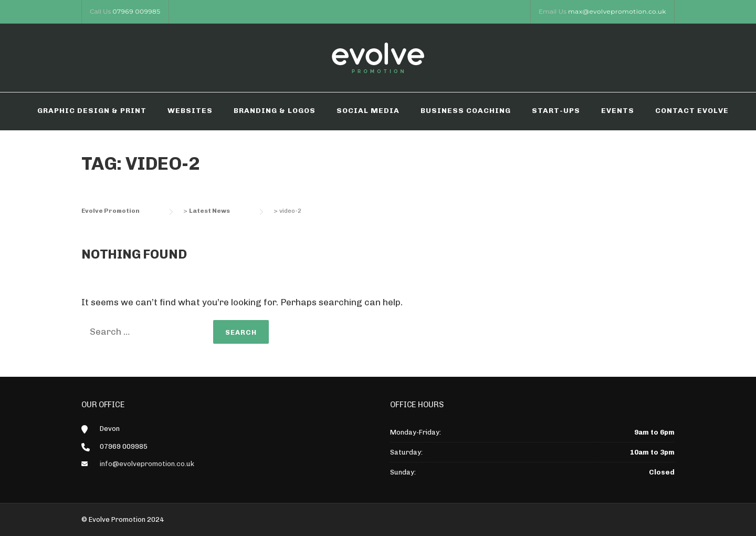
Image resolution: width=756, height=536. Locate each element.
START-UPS (556, 111)
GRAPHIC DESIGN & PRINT (92, 111)
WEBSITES (190, 111)
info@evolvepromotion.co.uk (147, 464)
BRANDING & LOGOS (275, 111)
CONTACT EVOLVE (692, 111)
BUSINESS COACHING (466, 111)
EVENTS (618, 111)
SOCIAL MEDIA (368, 111)
